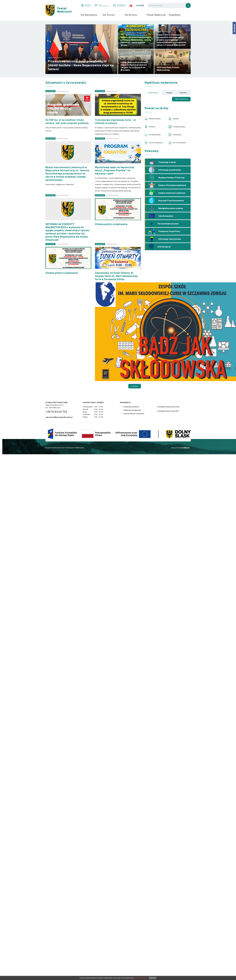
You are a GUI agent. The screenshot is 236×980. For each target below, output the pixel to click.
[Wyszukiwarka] (166, 5)
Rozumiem (153, 978)
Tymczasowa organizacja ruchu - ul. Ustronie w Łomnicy (116, 122)
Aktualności (50, 91)
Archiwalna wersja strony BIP (168, 411)
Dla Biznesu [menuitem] (131, 15)
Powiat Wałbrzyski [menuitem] (156, 15)
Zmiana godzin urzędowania (111, 224)
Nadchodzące (153, 93)
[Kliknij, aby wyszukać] (188, 5)
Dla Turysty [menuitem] (109, 15)
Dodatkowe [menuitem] (175, 15)
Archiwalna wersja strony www (168, 407)
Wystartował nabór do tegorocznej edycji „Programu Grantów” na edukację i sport (115, 171)
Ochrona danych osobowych (134, 414)
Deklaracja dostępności (132, 410)
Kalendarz (183, 93)
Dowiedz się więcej (141, 978)
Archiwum (135, 386)
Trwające (169, 93)
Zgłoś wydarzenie (181, 99)
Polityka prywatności (131, 407)
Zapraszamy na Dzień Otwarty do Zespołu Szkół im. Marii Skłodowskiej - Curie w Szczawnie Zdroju (117, 276)
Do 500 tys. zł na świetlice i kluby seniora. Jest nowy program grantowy (67, 122)
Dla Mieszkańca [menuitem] (89, 15)
